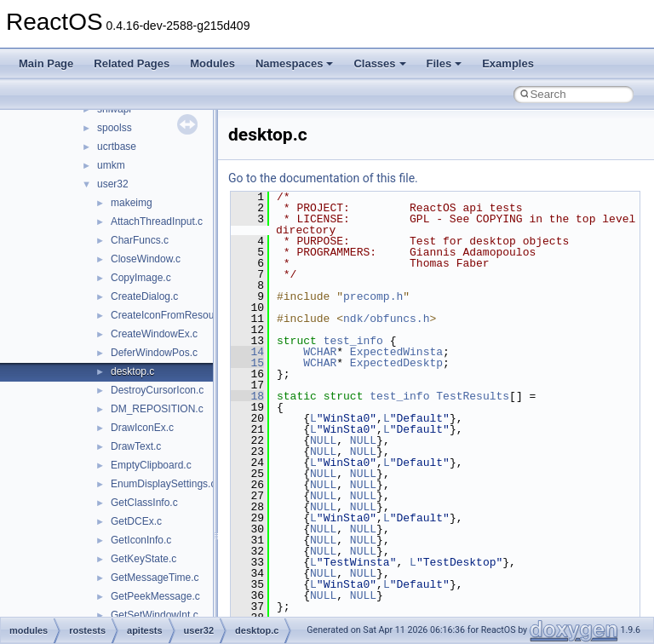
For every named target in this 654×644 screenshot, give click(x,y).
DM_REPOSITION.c (157, 409)
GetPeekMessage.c (155, 596)
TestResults (473, 396)
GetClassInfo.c (144, 503)
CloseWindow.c (146, 259)
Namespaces (295, 63)
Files (445, 63)
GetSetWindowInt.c (155, 615)
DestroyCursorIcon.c (157, 390)
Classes (379, 63)
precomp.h (373, 296)
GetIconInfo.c (141, 540)
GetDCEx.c (136, 521)
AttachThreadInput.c (157, 221)
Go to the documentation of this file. (323, 178)
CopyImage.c (141, 278)
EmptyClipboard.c (151, 465)
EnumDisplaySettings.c (163, 484)
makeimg (132, 203)
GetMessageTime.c (155, 578)
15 (247, 363)
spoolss (115, 128)
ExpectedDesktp (396, 363)
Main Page (46, 63)
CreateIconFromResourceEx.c (179, 315)
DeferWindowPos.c (154, 353)
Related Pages (132, 63)
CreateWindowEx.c (154, 334)
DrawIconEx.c (142, 428)
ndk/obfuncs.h (386, 319)
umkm (111, 165)
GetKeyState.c (143, 559)
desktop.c (132, 371)
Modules (212, 63)
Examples (508, 63)
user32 (113, 184)
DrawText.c (136, 446)
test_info (353, 341)
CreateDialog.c (144, 296)
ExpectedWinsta (396, 352)
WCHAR (320, 352)
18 (247, 396)
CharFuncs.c (140, 240)
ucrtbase (117, 147)
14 (247, 352)
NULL (323, 440)
